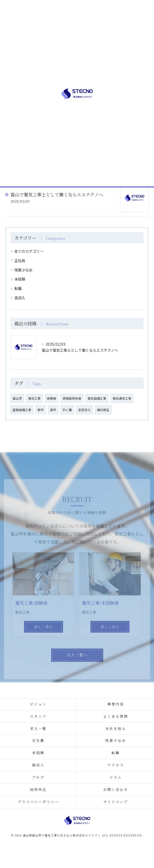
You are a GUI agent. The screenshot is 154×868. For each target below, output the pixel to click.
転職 (18, 288)
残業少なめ (23, 270)
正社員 (20, 261)
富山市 (17, 398)
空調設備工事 (22, 410)
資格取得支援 (72, 398)
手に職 (67, 410)
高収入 (20, 298)
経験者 (52, 398)
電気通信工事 (122, 398)
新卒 (41, 410)
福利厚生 (103, 410)
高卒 (53, 410)
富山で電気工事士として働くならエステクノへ (57, 194)
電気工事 (34, 398)
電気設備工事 (97, 398)
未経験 (20, 279)
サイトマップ (116, 802)
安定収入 (84, 410)
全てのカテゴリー (29, 251)
